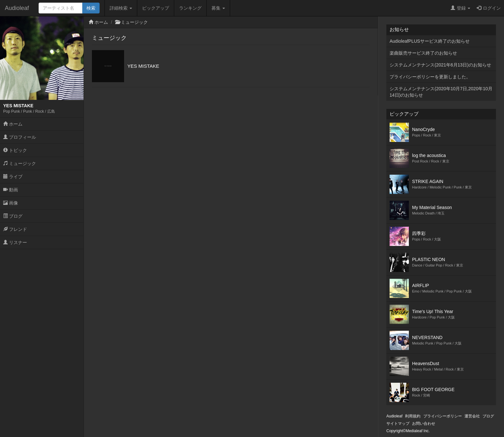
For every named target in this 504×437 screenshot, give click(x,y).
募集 (218, 8)
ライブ (13, 177)
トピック (15, 150)
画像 (11, 203)
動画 (11, 190)
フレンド (15, 229)
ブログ (13, 216)
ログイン (489, 8)
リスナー (15, 242)
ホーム (13, 124)
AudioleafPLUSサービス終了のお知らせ (430, 41)
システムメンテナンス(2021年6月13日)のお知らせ (440, 65)
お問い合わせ (424, 424)
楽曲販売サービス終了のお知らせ (423, 53)
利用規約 (413, 416)
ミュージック (20, 163)
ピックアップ (156, 8)
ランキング (190, 8)
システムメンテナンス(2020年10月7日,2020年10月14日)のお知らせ (441, 92)
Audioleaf (17, 8)
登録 (460, 8)
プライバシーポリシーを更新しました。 (430, 77)
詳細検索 (121, 8)
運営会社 (472, 416)
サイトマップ (398, 424)
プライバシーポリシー (443, 416)
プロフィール (20, 137)
